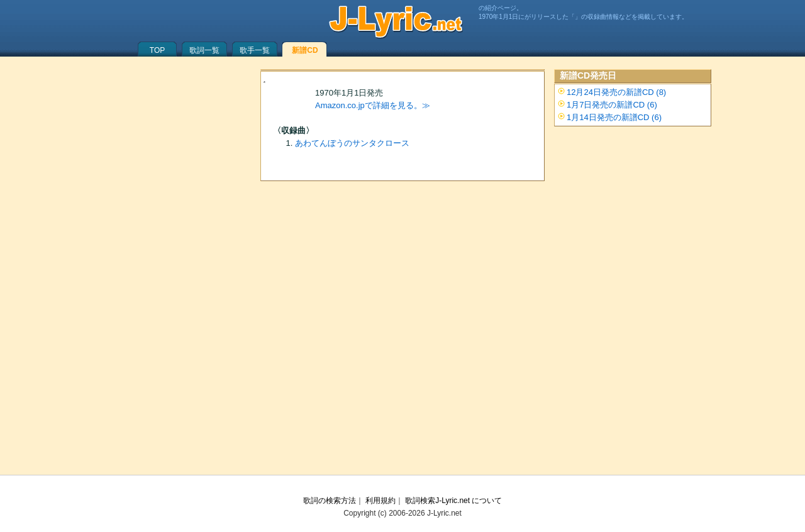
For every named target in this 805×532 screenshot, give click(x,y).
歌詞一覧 (204, 50)
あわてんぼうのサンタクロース (352, 143)
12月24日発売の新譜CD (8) (616, 92)
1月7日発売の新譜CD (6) (612, 105)
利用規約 (380, 501)
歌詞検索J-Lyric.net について (453, 501)
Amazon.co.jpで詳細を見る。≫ (373, 105)
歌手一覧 (255, 50)
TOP (157, 50)
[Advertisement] (402, 302)
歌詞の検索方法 (330, 501)
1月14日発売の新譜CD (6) (614, 117)
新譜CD (305, 50)
